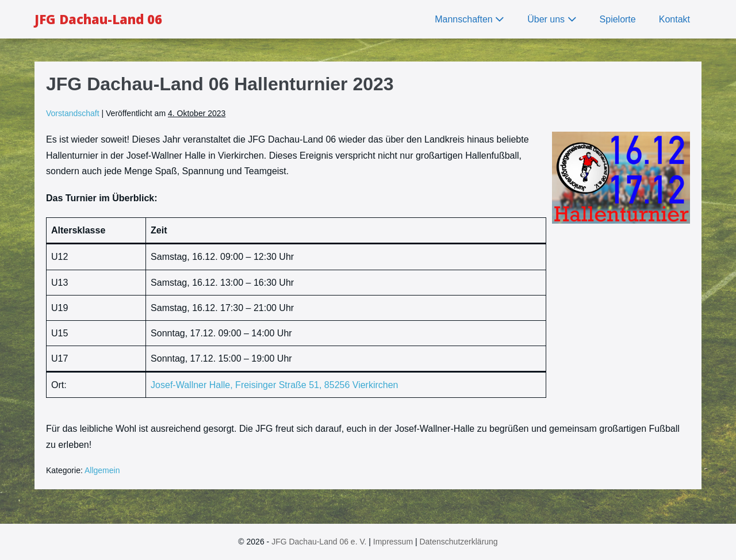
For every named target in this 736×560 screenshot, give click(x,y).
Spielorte (618, 19)
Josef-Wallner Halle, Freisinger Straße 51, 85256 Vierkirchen (274, 385)
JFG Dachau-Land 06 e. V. (319, 542)
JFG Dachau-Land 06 (98, 19)
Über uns (552, 19)
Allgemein (102, 470)
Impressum (393, 542)
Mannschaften (469, 19)
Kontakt (674, 19)
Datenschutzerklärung (458, 542)
